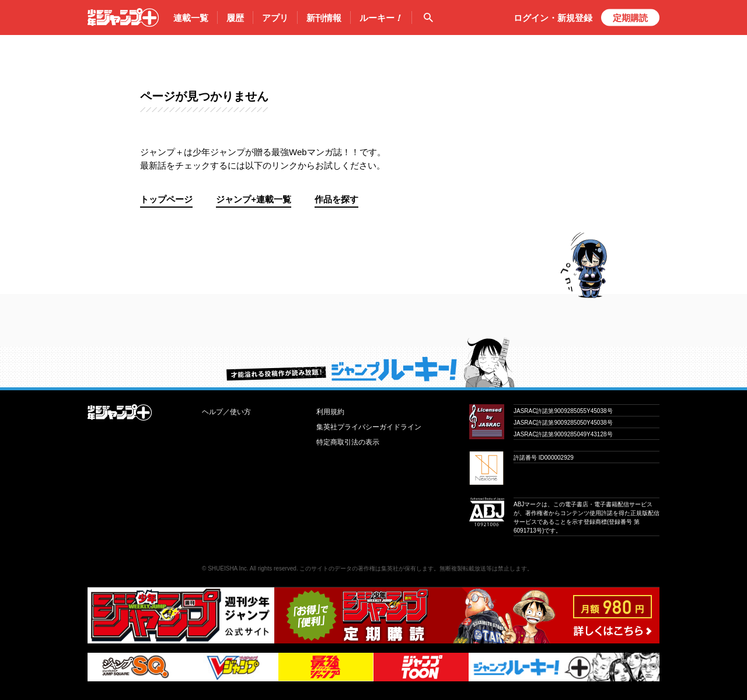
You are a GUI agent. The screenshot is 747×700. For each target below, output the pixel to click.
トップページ (166, 199)
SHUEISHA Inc (227, 568)
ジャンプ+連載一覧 (254, 199)
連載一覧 (191, 18)
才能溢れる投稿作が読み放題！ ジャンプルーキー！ (373, 362)
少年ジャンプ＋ (123, 17)
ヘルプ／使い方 (226, 412)
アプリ (275, 18)
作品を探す (336, 199)
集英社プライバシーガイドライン (369, 427)
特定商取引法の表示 (348, 442)
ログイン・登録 (553, 18)
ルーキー (381, 18)
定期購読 (630, 18)
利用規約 (330, 412)
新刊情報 (324, 18)
